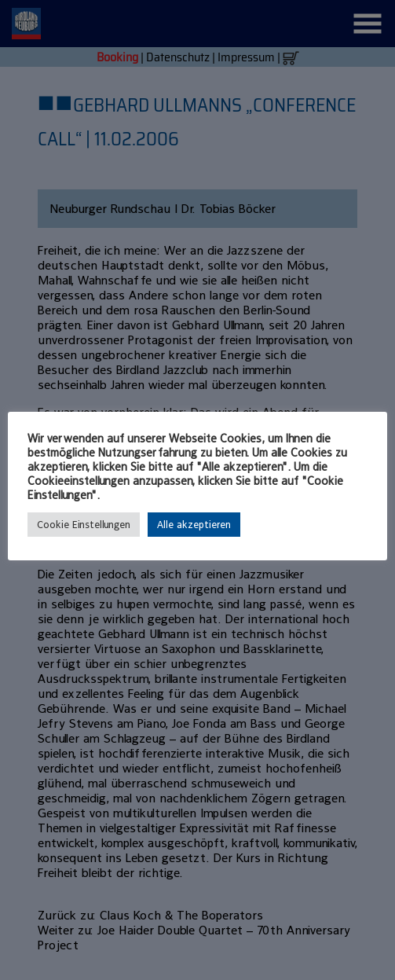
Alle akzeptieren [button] (194, 525)
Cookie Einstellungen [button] (84, 525)
